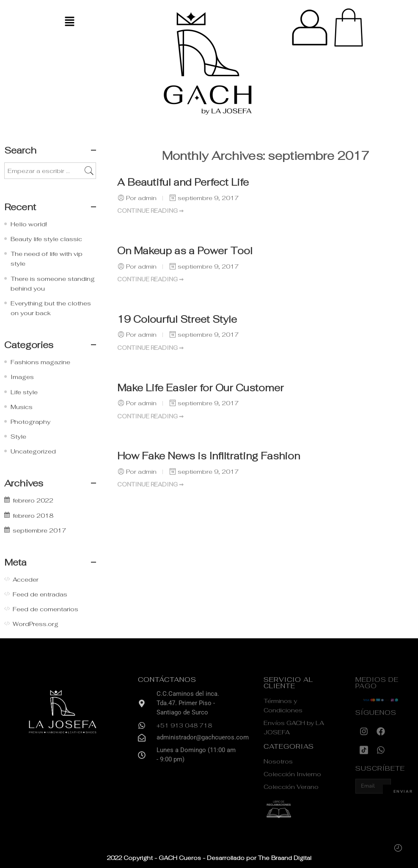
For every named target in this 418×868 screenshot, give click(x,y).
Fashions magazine (40, 362)
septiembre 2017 (39, 530)
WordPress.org (36, 624)
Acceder (26, 579)
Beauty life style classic (46, 239)
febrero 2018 (33, 515)
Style (18, 436)
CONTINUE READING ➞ (150, 211)
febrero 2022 (33, 500)
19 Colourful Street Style (177, 319)
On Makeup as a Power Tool (185, 251)
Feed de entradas (40, 594)
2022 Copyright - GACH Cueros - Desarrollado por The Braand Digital (209, 858)
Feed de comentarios (45, 609)
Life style (24, 392)
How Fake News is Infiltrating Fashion (209, 456)
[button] (69, 22)
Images (22, 377)
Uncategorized (33, 451)
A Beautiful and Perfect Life (183, 182)
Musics (22, 407)
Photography (30, 422)
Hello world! (29, 224)
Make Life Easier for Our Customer (201, 388)
